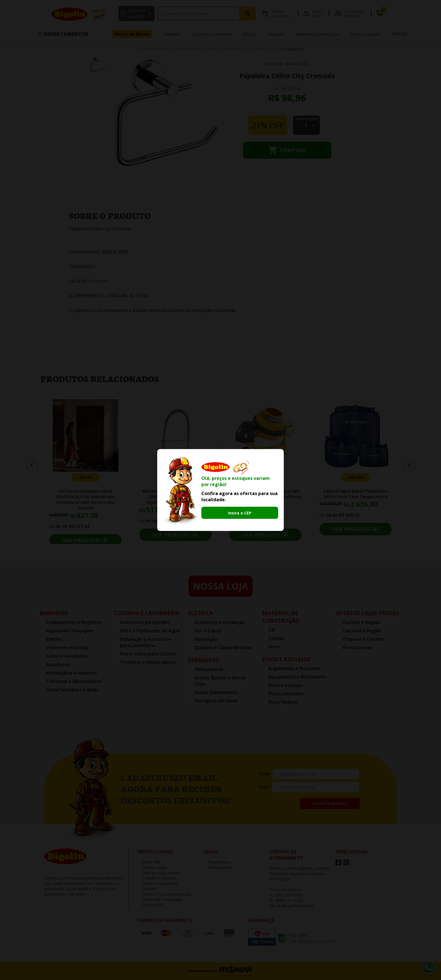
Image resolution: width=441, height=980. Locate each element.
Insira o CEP (240, 513)
